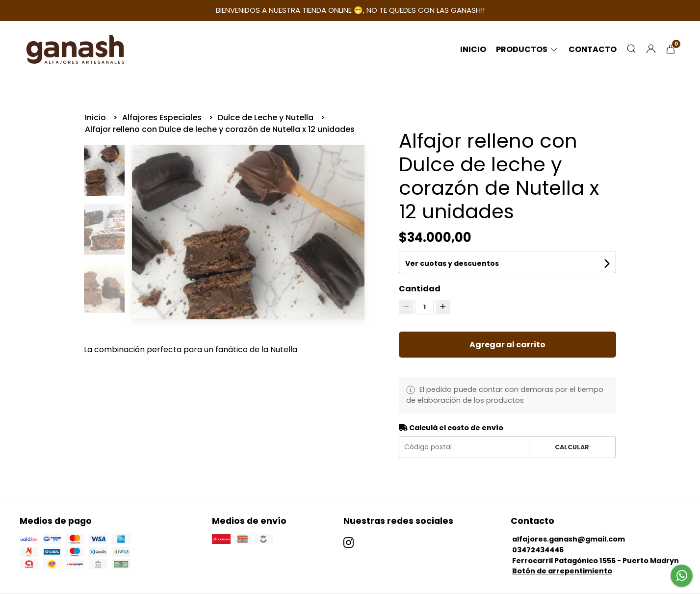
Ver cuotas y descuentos (452, 263)
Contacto (593, 49)
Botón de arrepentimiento (562, 571)
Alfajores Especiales (163, 117)
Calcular (572, 447)
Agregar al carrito (507, 345)
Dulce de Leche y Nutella (267, 117)
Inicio (473, 49)
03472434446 (538, 550)
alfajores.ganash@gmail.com (569, 539)
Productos (527, 49)
